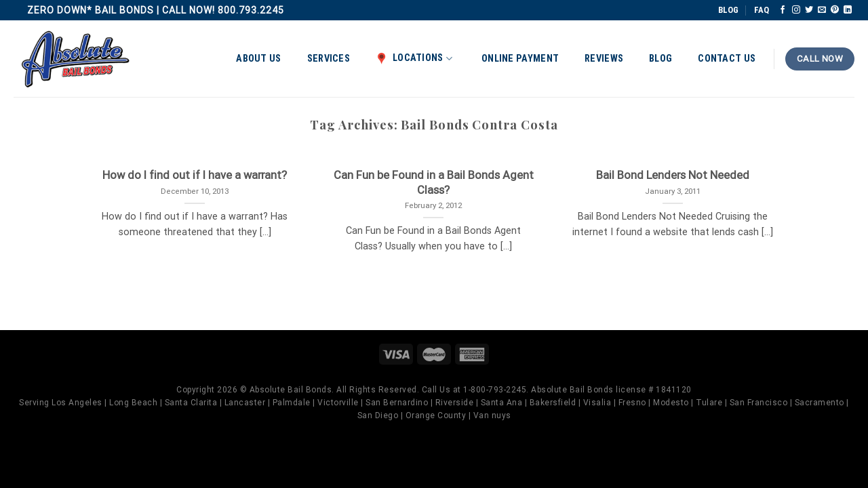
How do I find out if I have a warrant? (195, 175)
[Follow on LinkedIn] (848, 10)
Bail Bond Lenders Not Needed (673, 175)
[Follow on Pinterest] (835, 10)
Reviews (604, 59)
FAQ (762, 10)
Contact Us (727, 59)
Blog (660, 59)
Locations (414, 58)
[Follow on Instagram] (796, 10)
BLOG (728, 10)
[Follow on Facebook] (783, 10)
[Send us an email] (822, 10)
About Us (258, 59)
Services (329, 59)
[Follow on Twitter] (809, 10)
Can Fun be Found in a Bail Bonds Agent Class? (434, 183)
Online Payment (520, 59)
